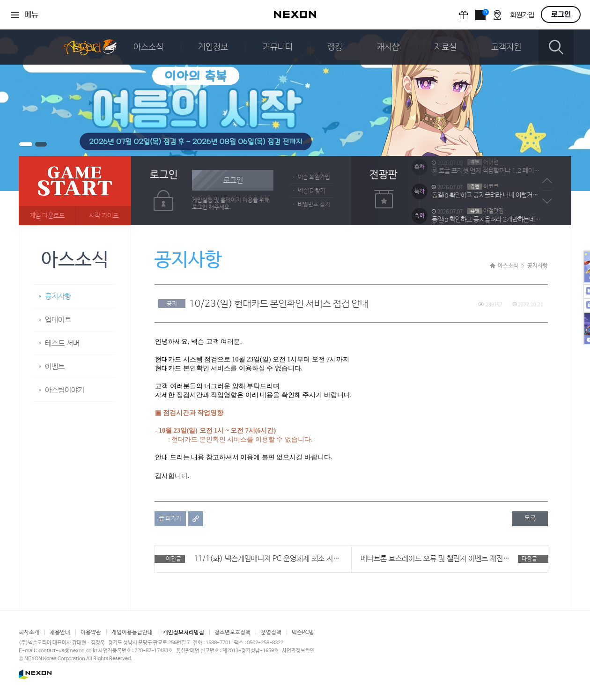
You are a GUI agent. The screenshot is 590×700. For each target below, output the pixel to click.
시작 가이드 (104, 216)
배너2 (41, 144)
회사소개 (29, 633)
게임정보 (213, 47)
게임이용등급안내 (132, 633)
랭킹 (335, 47)
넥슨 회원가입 (314, 177)
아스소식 (148, 47)
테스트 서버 (62, 343)
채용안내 (60, 633)
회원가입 (522, 15)
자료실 (445, 47)
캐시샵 (388, 47)
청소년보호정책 (232, 633)
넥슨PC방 (303, 633)
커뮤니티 (278, 47)
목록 (530, 519)
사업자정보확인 (298, 651)
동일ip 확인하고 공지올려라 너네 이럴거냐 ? (486, 206)
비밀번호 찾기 (314, 205)
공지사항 (58, 297)
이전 (547, 181)
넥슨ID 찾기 (312, 191)
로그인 (561, 15)
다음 (547, 201)
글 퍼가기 (170, 519)
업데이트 (58, 320)
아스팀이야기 (65, 390)
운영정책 (271, 633)
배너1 (26, 144)
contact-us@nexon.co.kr (68, 651)
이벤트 (55, 367)
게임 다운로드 (47, 216)
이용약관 (91, 633)
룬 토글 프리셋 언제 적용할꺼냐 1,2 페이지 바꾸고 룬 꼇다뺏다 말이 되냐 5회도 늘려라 (486, 182)
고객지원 (506, 47)
